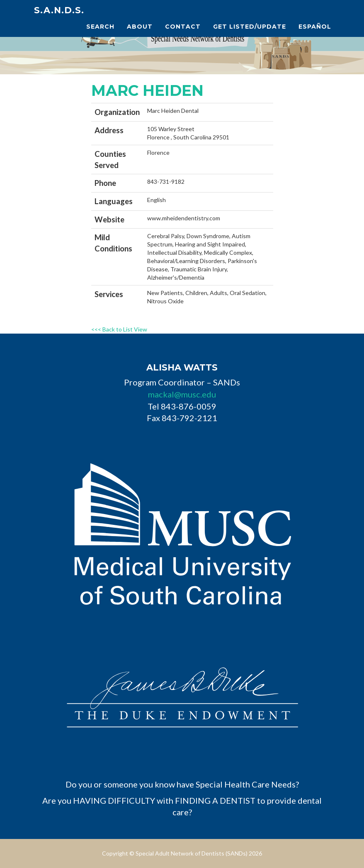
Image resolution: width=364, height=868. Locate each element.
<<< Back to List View (119, 329)
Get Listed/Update (250, 27)
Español (315, 27)
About (140, 27)
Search (100, 27)
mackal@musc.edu (182, 394)
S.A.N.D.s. (59, 10)
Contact (183, 27)
